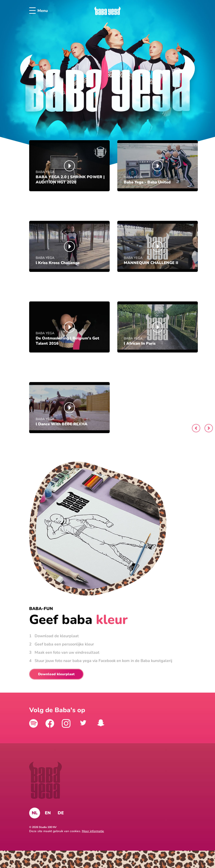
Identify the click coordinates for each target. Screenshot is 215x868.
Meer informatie (93, 831)
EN (48, 813)
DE (61, 813)
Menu (39, 11)
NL (35, 813)
